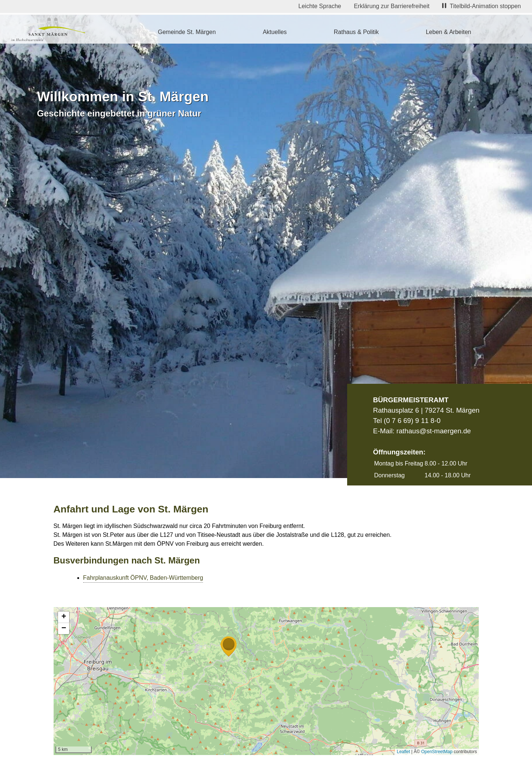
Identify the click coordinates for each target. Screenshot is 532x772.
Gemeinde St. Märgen (187, 32)
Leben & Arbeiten (449, 32)
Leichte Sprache (320, 6)
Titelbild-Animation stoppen (482, 6)
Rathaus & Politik (356, 32)
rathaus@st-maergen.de (433, 431)
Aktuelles (275, 32)
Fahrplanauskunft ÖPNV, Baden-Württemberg (143, 578)
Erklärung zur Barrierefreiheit (392, 6)
